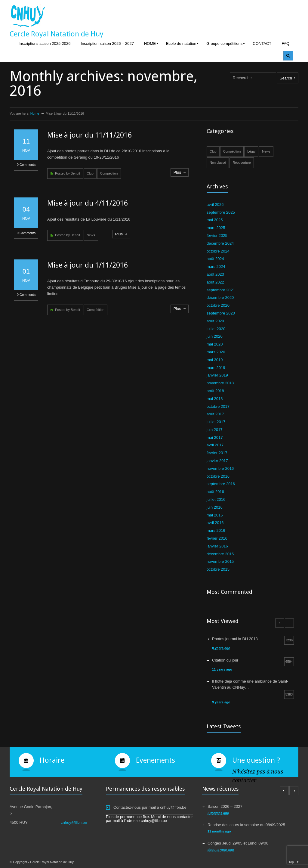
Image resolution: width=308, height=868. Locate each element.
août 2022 (215, 282)
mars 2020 (216, 352)
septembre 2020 (221, 313)
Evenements (156, 760)
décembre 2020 (220, 298)
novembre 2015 (220, 561)
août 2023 (215, 274)
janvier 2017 (217, 461)
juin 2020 (215, 336)
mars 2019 (216, 368)
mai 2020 (215, 344)
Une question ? (256, 760)
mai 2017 (215, 437)
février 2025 (217, 236)
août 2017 (215, 414)
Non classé (218, 163)
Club (90, 173)
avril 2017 (215, 445)
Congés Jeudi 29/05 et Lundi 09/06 (238, 843)
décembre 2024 (220, 243)
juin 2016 (215, 507)
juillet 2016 (216, 499)
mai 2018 (215, 399)
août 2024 (215, 259)
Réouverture (242, 163)
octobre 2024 (218, 251)
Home (35, 113)
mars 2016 (216, 530)
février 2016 (217, 538)
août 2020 (215, 321)
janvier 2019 (217, 375)
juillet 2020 (216, 329)
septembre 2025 (221, 212)
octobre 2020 (218, 305)
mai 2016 (215, 515)
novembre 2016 (220, 468)
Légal (251, 151)
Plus (177, 172)
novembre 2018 (220, 383)
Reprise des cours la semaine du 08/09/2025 (246, 825)
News (91, 235)
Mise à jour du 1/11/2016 (88, 265)
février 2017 (217, 453)
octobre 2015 (218, 569)
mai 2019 (215, 360)
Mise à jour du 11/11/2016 (89, 135)
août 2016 (215, 492)
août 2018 (215, 391)
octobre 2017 (218, 406)
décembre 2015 (220, 554)
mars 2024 (216, 267)
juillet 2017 (216, 422)
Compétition (109, 173)
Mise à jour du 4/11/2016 (88, 203)
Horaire (52, 760)
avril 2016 (215, 523)
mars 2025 (216, 228)
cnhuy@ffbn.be (74, 822)
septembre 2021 (221, 290)
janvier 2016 (217, 546)
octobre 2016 (218, 476)
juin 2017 (215, 430)
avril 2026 (215, 205)
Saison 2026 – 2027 (225, 806)
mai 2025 (215, 220)
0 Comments (26, 165)
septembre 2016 (221, 484)
